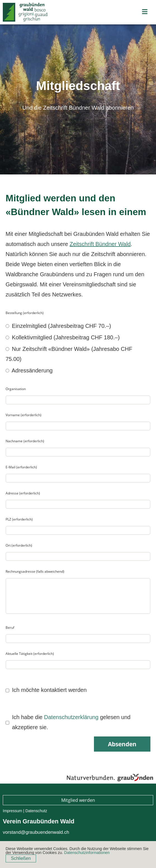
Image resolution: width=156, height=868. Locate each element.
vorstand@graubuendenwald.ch (36, 832)
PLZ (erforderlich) (19, 519)
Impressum (12, 811)
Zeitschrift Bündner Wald (100, 244)
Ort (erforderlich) (19, 545)
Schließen (21, 858)
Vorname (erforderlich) (23, 415)
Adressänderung (29, 370)
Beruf (10, 628)
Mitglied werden (78, 800)
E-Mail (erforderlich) (21, 467)
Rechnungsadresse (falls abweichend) (35, 571)
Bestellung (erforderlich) (25, 313)
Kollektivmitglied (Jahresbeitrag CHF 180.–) (63, 337)
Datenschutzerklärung (71, 717)
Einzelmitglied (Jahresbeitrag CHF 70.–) (58, 326)
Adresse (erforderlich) (23, 493)
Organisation (16, 389)
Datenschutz (36, 811)
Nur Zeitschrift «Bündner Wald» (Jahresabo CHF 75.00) (69, 354)
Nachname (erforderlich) (25, 441)
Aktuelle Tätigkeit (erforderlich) (30, 654)
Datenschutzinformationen (87, 853)
